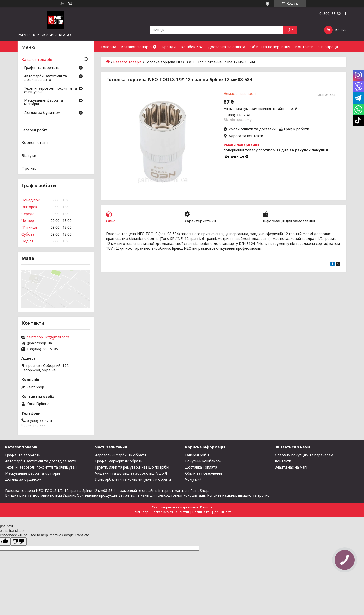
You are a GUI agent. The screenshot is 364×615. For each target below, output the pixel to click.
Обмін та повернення (270, 47)
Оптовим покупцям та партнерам (304, 455)
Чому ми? (193, 479)
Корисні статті (35, 142)
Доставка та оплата (226, 47)
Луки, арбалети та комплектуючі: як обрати (133, 479)
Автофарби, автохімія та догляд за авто (45, 78)
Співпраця (328, 47)
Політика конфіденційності (212, 512)
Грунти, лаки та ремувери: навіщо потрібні (132, 467)
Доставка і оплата (201, 467)
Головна (109, 47)
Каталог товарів (136, 47)
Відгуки (29, 155)
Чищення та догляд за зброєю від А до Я (131, 473)
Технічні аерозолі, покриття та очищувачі (50, 90)
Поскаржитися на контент (170, 512)
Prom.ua (206, 507)
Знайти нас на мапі (291, 467)
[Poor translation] (18, 542)
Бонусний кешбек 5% (203, 461)
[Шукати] (290, 30)
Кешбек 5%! (192, 47)
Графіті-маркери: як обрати (119, 461)
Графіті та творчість (42, 68)
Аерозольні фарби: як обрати (120, 455)
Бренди (169, 47)
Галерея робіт (34, 130)
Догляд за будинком (42, 113)
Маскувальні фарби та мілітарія (43, 102)
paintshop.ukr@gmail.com (48, 337)
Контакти (304, 47)
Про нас (29, 168)
